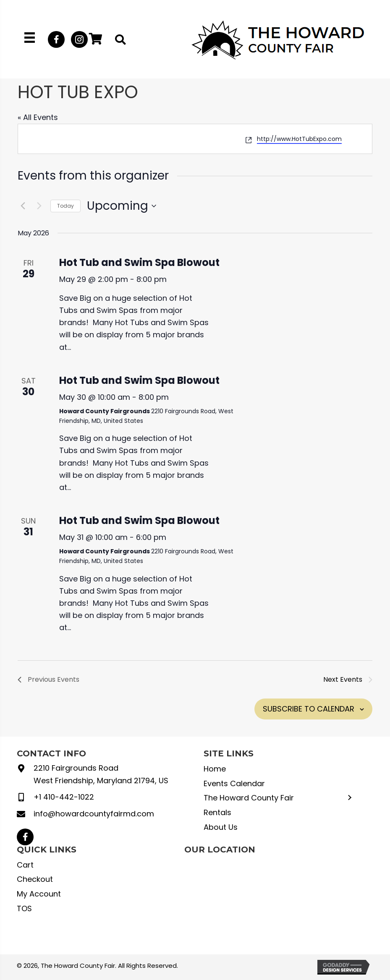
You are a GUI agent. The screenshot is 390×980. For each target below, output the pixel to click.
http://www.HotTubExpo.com (299, 139)
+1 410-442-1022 (64, 797)
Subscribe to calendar (309, 709)
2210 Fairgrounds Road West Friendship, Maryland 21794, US (101, 774)
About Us (221, 827)
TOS (24, 908)
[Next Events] (39, 206)
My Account (39, 894)
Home (215, 769)
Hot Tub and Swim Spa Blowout (139, 262)
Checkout (35, 879)
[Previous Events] (23, 206)
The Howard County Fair (249, 798)
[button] (56, 39)
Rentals (217, 812)
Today (65, 206)
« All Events (38, 117)
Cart (25, 865)
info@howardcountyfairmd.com (94, 814)
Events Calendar (234, 783)
